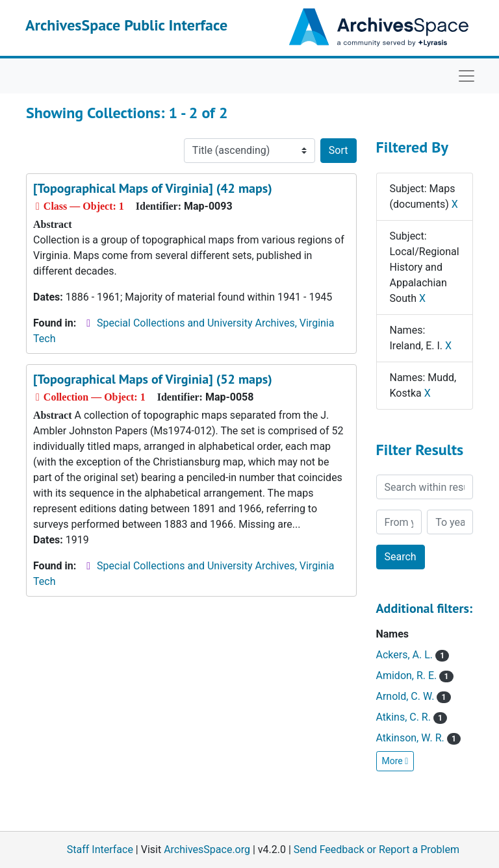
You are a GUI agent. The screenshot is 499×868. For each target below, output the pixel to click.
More (395, 761)
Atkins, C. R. (412, 717)
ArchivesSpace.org (207, 849)
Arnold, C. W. (414, 696)
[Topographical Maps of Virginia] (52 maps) (153, 379)
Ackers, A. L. (413, 655)
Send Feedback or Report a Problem (377, 849)
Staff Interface (100, 849)
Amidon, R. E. (415, 676)
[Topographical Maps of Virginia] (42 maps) (153, 188)
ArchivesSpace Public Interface (126, 25)
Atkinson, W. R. (418, 738)
